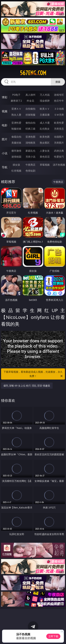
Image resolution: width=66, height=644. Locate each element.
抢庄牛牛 (59, 101)
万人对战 (45, 95)
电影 (5, 125)
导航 (5, 167)
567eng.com (33, 73)
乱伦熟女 (45, 129)
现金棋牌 (45, 101)
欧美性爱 (59, 123)
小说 (5, 153)
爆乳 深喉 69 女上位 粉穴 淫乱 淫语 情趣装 (27, 386)
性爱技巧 (59, 157)
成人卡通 (45, 123)
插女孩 (16, 165)
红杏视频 (16, 171)
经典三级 (30, 129)
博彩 (5, 97)
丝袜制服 (30, 115)
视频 (5, 111)
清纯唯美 (30, 143)
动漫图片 (59, 137)
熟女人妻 (16, 115)
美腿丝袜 (16, 143)
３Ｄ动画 (59, 109)
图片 (5, 139)
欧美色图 (45, 137)
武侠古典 (59, 151)
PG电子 (16, 95)
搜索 (58, 82)
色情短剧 (30, 171)
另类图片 (59, 143)
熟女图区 (45, 143)
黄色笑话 (45, 157)
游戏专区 (59, 95)
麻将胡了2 (16, 101)
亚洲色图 (30, 137)
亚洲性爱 (16, 123)
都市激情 (16, 151)
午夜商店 (30, 165)
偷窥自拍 (16, 137)
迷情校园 (16, 157)
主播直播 (45, 115)
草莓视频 (45, 165)
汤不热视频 (59, 165)
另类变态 (59, 129)
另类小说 (30, 157)
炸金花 (30, 101)
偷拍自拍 (30, 123)
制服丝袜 (16, 129)
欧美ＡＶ (45, 109)
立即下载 (53, 636)
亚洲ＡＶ (16, 109)
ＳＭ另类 (59, 115)
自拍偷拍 (30, 109)
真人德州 (30, 95)
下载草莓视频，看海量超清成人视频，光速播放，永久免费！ (33, 374)
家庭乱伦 (30, 151)
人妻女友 (45, 151)
